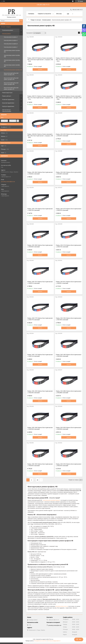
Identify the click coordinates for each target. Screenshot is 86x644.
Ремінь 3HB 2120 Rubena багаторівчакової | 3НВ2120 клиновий (40, 355)
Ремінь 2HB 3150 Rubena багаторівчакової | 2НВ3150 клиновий (69, 246)
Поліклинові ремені (8, 30)
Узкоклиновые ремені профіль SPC (12, 61)
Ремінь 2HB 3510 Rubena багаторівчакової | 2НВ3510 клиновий (40, 282)
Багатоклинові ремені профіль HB (13, 70)
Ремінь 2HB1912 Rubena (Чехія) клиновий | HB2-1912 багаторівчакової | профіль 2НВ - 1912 (40, 98)
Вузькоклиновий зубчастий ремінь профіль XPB (11, 84)
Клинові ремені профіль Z (11, 37)
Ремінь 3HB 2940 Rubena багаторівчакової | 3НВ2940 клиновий (40, 428)
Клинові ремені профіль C (11, 47)
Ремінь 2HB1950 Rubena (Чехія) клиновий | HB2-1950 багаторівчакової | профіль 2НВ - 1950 (69, 98)
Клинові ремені (6, 34)
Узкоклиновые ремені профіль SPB (12, 56)
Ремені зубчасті (7, 96)
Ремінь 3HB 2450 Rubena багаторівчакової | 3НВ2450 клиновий (40, 392)
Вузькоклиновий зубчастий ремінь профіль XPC (11, 88)
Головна (31, 14)
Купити (40, 69)
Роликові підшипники (8, 99)
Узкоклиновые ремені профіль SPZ (12, 66)
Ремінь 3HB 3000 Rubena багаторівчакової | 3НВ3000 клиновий (69, 428)
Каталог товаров (6, 27)
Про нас (59, 14)
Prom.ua (51, 639)
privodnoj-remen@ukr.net (8, 182)
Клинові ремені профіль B (11, 44)
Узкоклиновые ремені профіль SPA (12, 51)
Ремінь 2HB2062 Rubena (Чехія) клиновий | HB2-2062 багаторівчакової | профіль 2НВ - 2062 (40, 136)
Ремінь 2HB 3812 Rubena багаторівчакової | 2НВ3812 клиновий (69, 282)
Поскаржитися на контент (40, 641)
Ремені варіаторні (7, 93)
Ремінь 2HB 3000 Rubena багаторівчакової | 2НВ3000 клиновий (40, 246)
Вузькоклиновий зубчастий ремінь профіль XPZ (11, 74)
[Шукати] (21, 21)
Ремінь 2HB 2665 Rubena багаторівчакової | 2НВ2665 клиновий (69, 173)
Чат (79, 639)
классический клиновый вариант (51, 500)
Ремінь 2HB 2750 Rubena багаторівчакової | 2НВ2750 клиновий (40, 209)
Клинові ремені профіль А (11, 40)
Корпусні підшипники (8, 106)
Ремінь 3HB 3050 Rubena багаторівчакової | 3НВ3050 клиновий (40, 465)
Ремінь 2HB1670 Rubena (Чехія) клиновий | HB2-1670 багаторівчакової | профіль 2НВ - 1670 (40, 60)
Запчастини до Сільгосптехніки (7, 111)
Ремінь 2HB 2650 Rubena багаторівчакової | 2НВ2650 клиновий (69, 135)
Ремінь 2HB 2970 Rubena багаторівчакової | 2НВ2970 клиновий (69, 209)
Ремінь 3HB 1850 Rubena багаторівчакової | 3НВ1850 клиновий (69, 319)
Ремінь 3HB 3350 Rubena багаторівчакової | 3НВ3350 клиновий (69, 465)
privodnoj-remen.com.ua (62, 606)
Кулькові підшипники (8, 103)
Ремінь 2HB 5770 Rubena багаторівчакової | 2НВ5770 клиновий (40, 319)
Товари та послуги (44, 14)
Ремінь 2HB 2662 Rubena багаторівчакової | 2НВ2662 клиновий (40, 173)
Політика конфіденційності (54, 641)
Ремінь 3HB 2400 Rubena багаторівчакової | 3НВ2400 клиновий (69, 355)
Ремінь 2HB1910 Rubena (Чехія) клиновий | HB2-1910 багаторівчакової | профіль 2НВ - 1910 (69, 60)
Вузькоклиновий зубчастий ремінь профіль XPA (11, 79)
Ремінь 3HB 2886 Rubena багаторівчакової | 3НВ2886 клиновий (69, 392)
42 (38, 480)
